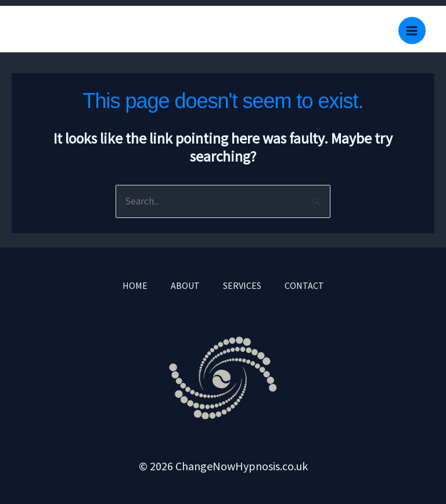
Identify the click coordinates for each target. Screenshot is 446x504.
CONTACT (304, 285)
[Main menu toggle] (412, 31)
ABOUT (185, 285)
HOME (135, 285)
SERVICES (242, 285)
